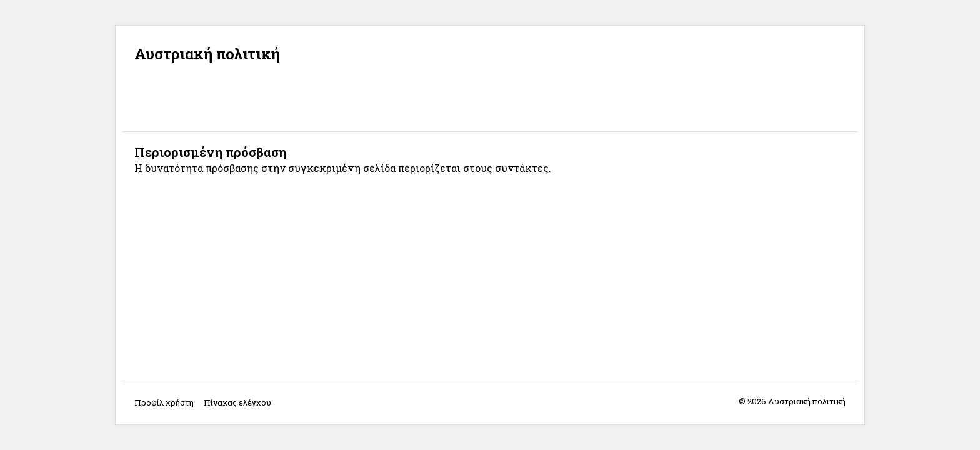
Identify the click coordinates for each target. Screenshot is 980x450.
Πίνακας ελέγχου (237, 402)
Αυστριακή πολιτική (207, 54)
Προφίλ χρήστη (164, 402)
